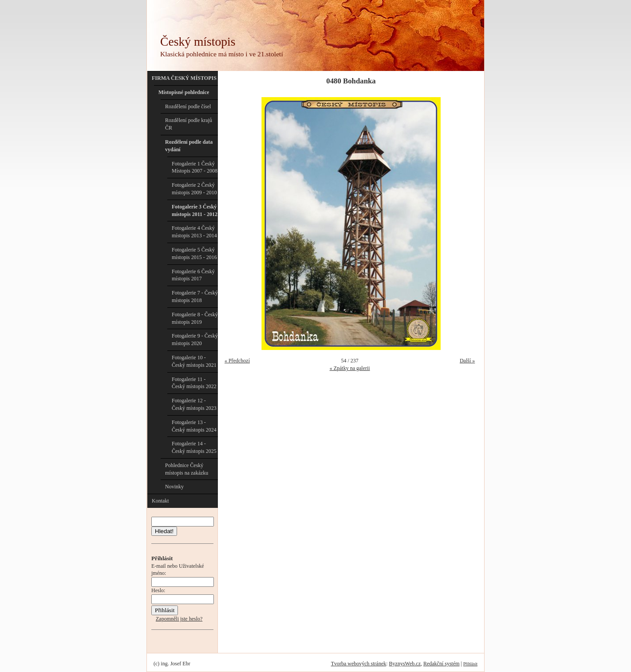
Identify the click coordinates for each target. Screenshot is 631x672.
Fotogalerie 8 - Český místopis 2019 (195, 318)
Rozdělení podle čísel (188, 106)
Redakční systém (442, 664)
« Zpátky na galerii (350, 368)
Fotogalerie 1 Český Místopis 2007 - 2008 (195, 167)
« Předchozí (237, 361)
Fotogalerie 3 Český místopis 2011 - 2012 (195, 210)
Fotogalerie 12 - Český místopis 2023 (194, 404)
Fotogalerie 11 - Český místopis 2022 (194, 383)
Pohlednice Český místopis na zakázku (187, 469)
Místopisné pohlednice (184, 92)
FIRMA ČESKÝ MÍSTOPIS (184, 78)
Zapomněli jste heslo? (179, 619)
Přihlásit (470, 664)
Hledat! (164, 531)
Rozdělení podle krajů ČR (189, 124)
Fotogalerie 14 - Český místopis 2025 (194, 447)
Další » (467, 361)
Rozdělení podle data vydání (189, 146)
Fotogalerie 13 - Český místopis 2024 (194, 426)
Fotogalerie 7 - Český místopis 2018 (195, 297)
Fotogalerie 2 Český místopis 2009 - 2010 (194, 189)
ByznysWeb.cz (405, 664)
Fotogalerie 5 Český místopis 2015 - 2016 (194, 253)
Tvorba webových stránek (359, 664)
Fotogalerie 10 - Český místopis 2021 (194, 361)
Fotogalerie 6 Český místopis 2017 (193, 275)
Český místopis (198, 41)
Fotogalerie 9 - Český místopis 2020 (195, 340)
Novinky (174, 487)
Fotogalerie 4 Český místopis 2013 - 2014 (194, 232)
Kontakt (160, 501)
